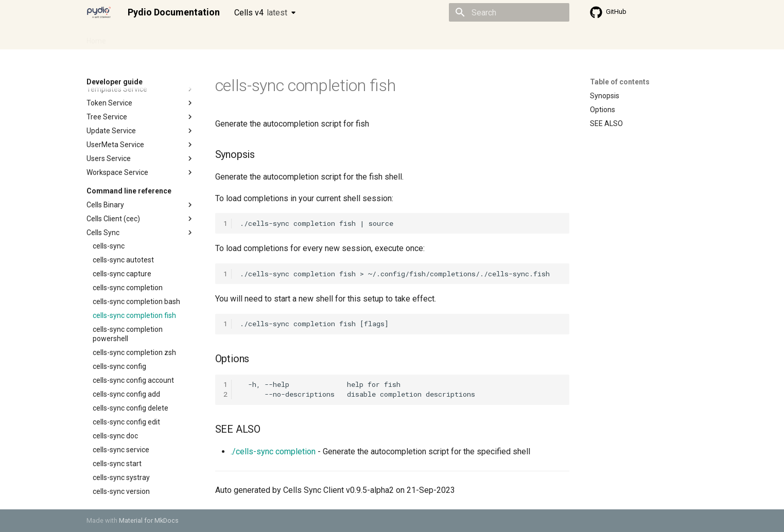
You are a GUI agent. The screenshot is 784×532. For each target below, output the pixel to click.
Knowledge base (309, 38)
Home (96, 38)
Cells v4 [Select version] (261, 13)
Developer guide (243, 38)
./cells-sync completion (273, 451)
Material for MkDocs (149, 520)
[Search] (509, 12)
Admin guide (139, 38)
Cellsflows (188, 38)
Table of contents (620, 82)
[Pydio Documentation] (99, 12)
